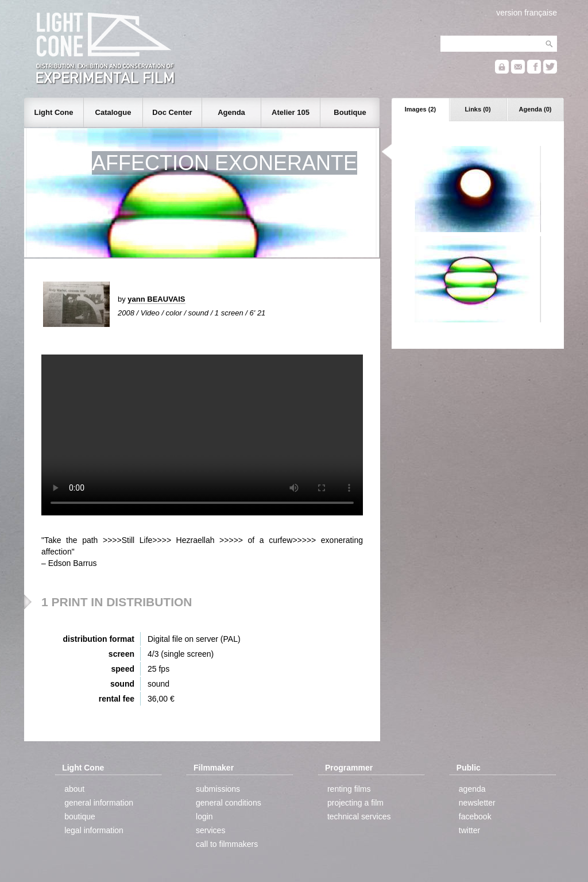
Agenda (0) (535, 109)
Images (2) (420, 109)
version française (527, 13)
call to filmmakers (227, 844)
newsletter (477, 803)
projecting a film (355, 803)
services (210, 830)
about (74, 789)
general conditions (229, 803)
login (204, 816)
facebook (475, 816)
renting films (349, 789)
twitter (469, 830)
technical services (359, 816)
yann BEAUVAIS (156, 299)
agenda (472, 789)
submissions (218, 789)
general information (99, 803)
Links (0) (477, 109)
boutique (80, 816)
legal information (94, 830)
